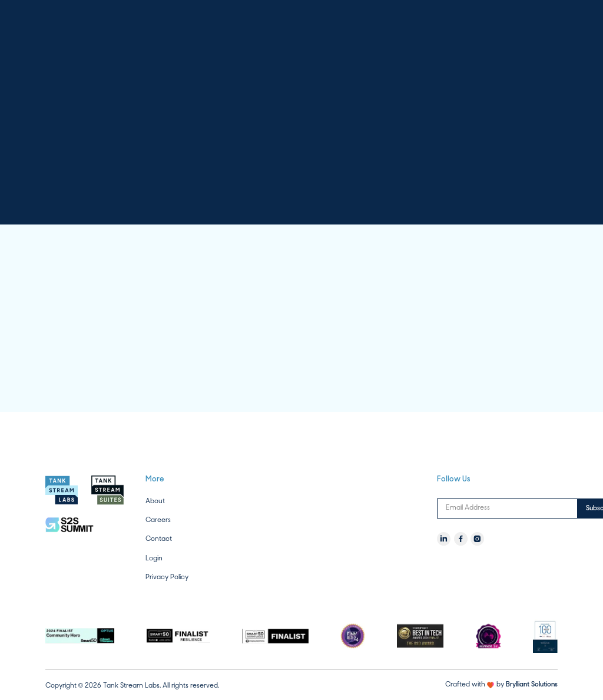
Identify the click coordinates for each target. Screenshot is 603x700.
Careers (158, 520)
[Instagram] (477, 539)
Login (154, 558)
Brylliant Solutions (532, 685)
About (155, 501)
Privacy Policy (167, 577)
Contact (159, 539)
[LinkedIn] (444, 539)
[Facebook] (461, 539)
